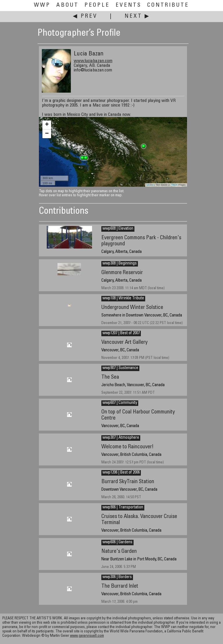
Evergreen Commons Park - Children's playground (141, 241)
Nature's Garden (119, 552)
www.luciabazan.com (93, 61)
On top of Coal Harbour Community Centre (138, 415)
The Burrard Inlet (120, 586)
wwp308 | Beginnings (120, 264)
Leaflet (150, 185)
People (97, 5)
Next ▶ (137, 16)
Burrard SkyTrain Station (128, 482)
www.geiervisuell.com (87, 636)
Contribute (168, 5)
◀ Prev (85, 16)
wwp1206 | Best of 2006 (121, 473)
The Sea (110, 377)
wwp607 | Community (120, 403)
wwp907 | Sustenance (120, 368)
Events (128, 5)
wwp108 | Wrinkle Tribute (123, 298)
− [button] (47, 134)
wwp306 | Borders (117, 577)
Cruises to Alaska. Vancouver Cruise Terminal (139, 520)
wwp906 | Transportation (123, 508)
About (68, 5)
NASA (174, 185)
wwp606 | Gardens (117, 542)
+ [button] (47, 125)
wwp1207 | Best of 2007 (121, 333)
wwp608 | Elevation (118, 229)
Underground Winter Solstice (132, 308)
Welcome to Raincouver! (127, 447)
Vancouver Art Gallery (124, 342)
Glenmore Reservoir (122, 273)
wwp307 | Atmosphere (121, 438)
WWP (42, 5)
